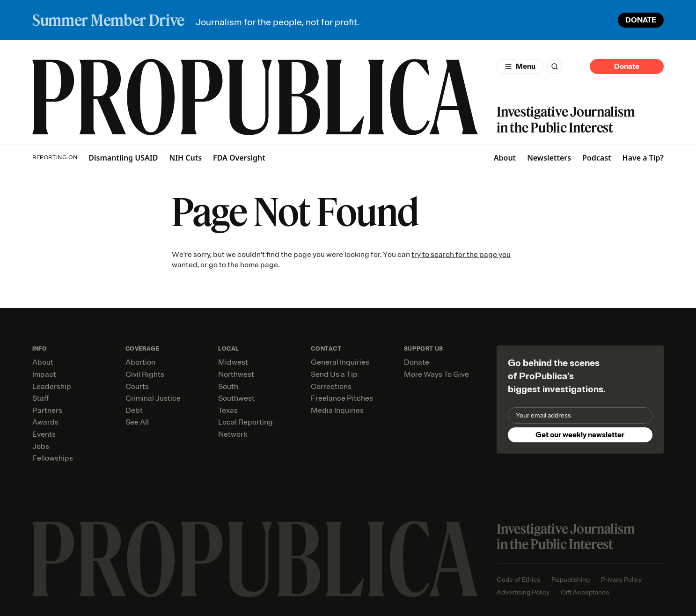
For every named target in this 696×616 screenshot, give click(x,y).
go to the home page (243, 265)
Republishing (571, 580)
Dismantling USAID (123, 158)
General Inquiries (340, 362)
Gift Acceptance (585, 592)
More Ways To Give (436, 374)
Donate (627, 66)
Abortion (140, 362)
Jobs (41, 447)
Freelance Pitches (342, 398)
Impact (44, 374)
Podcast (597, 158)
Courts (137, 387)
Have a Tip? (643, 158)
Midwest (233, 362)
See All (137, 422)
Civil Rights (145, 374)
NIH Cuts (185, 158)
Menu (526, 66)
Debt (134, 411)
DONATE (641, 20)
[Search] (555, 66)
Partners (47, 411)
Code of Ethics (518, 580)
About (505, 158)
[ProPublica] (255, 97)
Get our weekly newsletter (580, 435)
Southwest (236, 398)
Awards (45, 422)
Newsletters (549, 158)
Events (44, 434)
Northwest (236, 374)
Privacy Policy (621, 580)
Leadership (52, 387)
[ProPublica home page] (255, 559)
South (228, 387)
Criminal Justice (153, 398)
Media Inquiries (337, 411)
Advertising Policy (523, 592)
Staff (40, 398)
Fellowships (53, 458)
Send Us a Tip (334, 374)
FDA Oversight (239, 158)
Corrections (331, 387)
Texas (228, 411)
